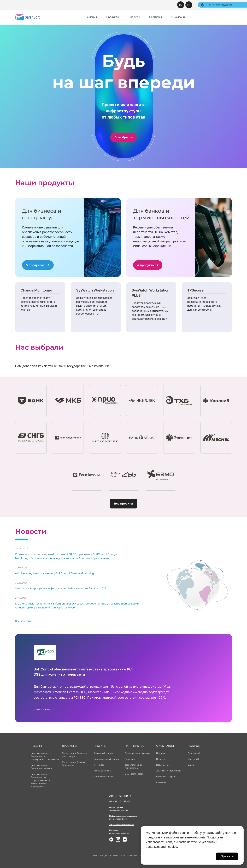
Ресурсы (194, 746)
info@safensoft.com (118, 819)
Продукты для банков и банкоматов (74, 764)
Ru (181, 5)
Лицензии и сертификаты (169, 771)
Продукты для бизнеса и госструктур (74, 755)
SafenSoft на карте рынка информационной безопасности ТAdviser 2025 (61, 588)
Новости (161, 759)
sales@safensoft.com (119, 810)
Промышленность (103, 771)
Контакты (161, 782)
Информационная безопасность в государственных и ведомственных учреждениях (40, 780)
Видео (191, 765)
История (161, 753)
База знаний (194, 753)
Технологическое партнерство (134, 766)
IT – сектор (99, 765)
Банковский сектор (103, 753)
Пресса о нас (163, 765)
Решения (91, 17)
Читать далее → (44, 709)
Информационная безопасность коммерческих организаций (45, 756)
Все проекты (124, 504)
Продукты (113, 17)
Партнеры (155, 17)
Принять (227, 856)
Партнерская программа (137, 753)
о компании (165, 746)
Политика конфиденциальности (119, 832)
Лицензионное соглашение (122, 825)
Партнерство (135, 746)
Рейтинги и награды (166, 777)
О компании (179, 17)
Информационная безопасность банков (42, 767)
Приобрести (123, 137)
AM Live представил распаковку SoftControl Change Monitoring (54, 573)
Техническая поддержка (216, 5)
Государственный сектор (106, 759)
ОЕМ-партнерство (134, 774)
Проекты (134, 17)
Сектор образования (104, 777)
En (189, 5)
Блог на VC (193, 759)
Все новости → (25, 621)
